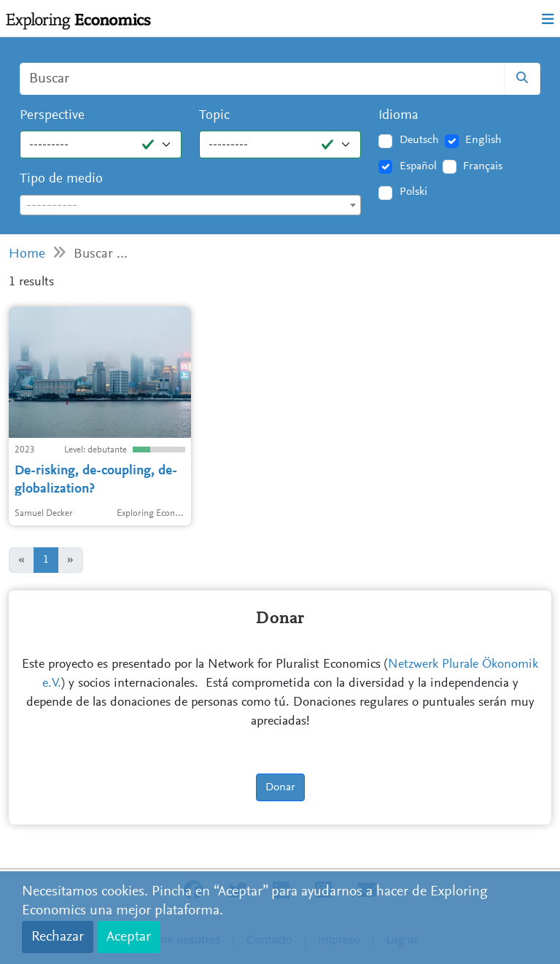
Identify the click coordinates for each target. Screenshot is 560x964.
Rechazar (58, 937)
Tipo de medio (61, 179)
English (483, 140)
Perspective (52, 116)
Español (418, 166)
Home (27, 254)
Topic (214, 116)
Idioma (398, 116)
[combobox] (190, 205)
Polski (413, 192)
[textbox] (190, 206)
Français (483, 166)
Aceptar (129, 937)
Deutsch (419, 140)
